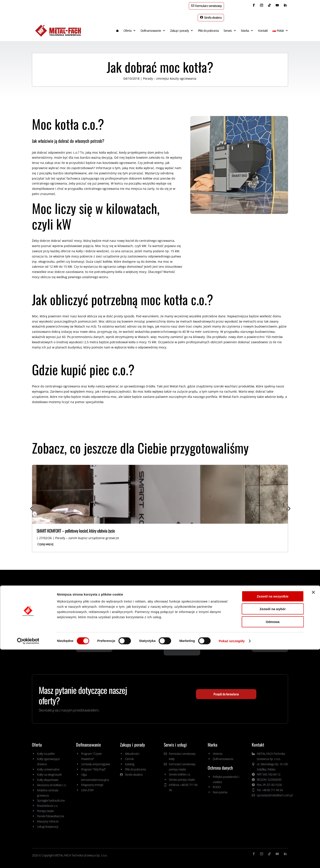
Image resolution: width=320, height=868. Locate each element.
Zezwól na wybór (273, 828)
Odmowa (273, 840)
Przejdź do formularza (226, 690)
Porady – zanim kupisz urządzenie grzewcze (87, 534)
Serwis (228, 26)
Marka (245, 26)
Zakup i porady (179, 26)
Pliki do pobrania (208, 26)
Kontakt (263, 26)
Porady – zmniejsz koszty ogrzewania (170, 74)
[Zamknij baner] (313, 811)
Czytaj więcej (45, 540)
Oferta (127, 26)
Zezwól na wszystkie (273, 815)
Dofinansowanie (151, 26)
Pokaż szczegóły (232, 859)
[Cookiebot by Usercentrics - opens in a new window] (28, 860)
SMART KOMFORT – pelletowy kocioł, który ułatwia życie (76, 526)
